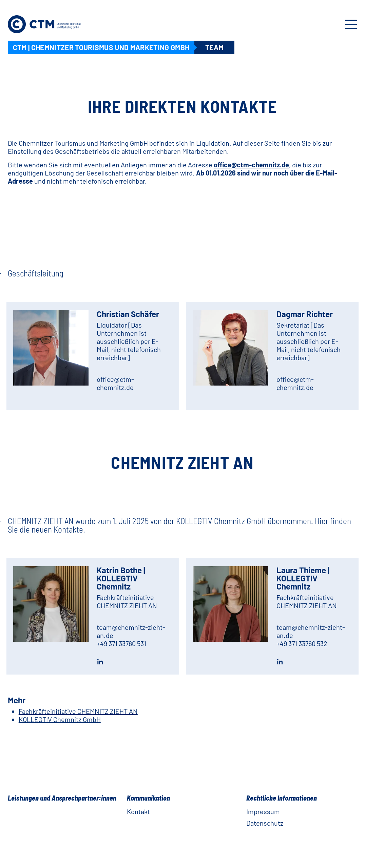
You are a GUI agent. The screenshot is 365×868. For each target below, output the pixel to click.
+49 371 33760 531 (121, 643)
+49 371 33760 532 (302, 643)
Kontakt (138, 811)
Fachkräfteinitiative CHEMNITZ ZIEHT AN (78, 711)
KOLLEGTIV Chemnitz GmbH (60, 719)
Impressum (263, 811)
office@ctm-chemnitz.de (251, 165)
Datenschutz (265, 823)
